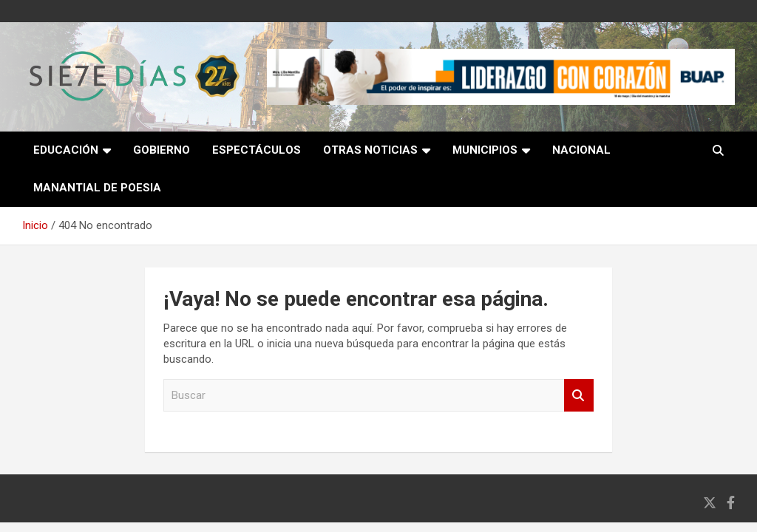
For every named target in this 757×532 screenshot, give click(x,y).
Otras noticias (370, 150)
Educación (66, 150)
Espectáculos (257, 150)
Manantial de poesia (97, 188)
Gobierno (162, 150)
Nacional (581, 150)
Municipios (485, 150)
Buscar (579, 396)
